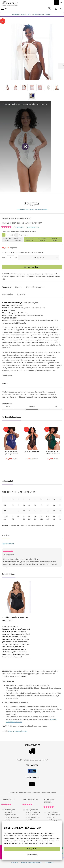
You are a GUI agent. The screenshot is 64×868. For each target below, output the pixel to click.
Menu (5, 9)
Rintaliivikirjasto (9, 574)
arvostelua (20, 227)
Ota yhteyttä (49, 862)
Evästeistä (14, 862)
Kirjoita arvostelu (33, 227)
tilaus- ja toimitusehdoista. (18, 731)
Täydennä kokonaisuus (36, 287)
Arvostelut (21, 294)
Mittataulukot (7, 294)
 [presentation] (60, 437)
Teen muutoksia (32, 854)
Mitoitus (19, 287)
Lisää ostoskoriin (33, 267)
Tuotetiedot (6, 287)
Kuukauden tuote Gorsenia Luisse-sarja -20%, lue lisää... (32, 14)
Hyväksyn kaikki (32, 849)
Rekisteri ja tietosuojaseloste (31, 862)
